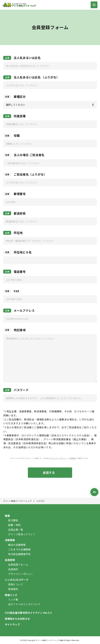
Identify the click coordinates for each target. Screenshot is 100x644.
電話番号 (20, 272)
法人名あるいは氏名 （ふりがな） (37, 77)
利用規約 (73, 458)
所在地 (18, 233)
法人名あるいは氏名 (27, 58)
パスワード (21, 390)
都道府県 (20, 213)
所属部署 (20, 116)
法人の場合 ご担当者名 (29, 155)
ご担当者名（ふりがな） (30, 174)
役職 (17, 135)
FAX (17, 291)
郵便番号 (20, 194)
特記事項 (20, 330)
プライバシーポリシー (58, 458)
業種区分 (20, 96)
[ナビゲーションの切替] (94, 5)
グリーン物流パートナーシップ (17, 501)
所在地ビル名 (23, 252)
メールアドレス (24, 310)
